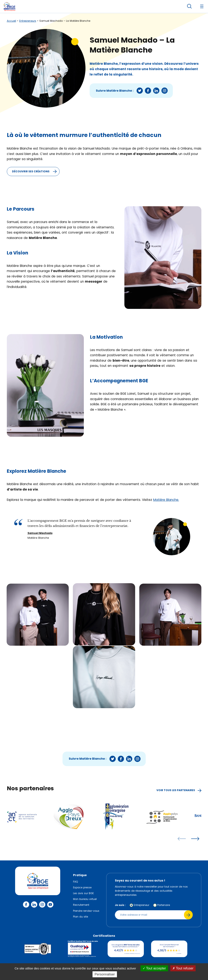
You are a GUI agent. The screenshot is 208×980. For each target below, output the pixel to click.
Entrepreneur (141, 905)
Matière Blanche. (166, 500)
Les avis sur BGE (83, 893)
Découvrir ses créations (36, 172)
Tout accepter (154, 968)
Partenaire (164, 905)
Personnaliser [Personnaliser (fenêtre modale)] (105, 974)
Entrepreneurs (28, 21)
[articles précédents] (182, 839)
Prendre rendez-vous (86, 911)
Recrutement (81, 905)
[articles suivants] (195, 839)
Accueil (11, 21)
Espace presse (82, 887)
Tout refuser (183, 968)
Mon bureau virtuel (85, 899)
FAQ (75, 882)
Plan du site (81, 917)
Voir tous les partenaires (179, 790)
